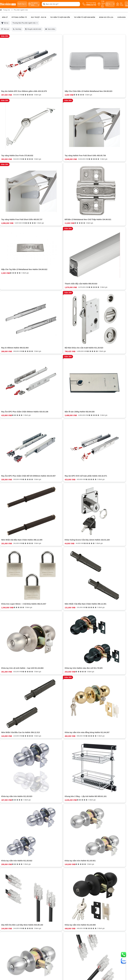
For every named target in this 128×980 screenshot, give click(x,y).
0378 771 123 (31, 576)
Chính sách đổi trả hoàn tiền (74, 523)
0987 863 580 (111, 548)
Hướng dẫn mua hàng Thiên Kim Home (79, 516)
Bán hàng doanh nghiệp (11, 521)
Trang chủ (5, 10)
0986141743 (49, 514)
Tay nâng (36, 435)
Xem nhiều (50, 29)
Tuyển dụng (7, 519)
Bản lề (5, 17)
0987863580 (48, 516)
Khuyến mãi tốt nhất (33, 29)
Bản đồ (21, 559)
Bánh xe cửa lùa (106, 17)
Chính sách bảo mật (71, 526)
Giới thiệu (6, 514)
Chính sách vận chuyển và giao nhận (78, 519)
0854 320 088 (70, 552)
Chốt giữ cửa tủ (39, 426)
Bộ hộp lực (37, 439)
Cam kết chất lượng (10, 523)
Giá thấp (17, 29)
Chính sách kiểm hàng (72, 528)
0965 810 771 (70, 548)
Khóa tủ (36, 429)
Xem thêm (53, 456)
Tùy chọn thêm (39, 445)
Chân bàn (122, 17)
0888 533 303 (29, 552)
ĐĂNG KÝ (120, 521)
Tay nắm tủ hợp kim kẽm (60, 17)
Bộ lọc (5, 23)
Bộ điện (36, 442)
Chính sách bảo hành (72, 521)
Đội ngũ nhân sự (8, 526)
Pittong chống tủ (19, 17)
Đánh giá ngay (53, 494)
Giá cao (5, 29)
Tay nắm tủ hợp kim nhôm (85, 17)
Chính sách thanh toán (72, 514)
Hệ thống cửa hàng (9, 516)
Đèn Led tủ (37, 432)
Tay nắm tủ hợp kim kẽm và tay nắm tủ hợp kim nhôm (54, 416)
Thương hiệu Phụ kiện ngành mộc (25, 23)
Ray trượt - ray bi (39, 17)
